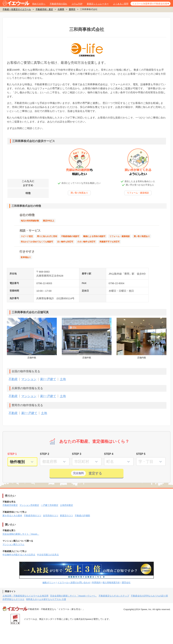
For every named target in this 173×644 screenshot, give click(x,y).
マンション (29, 379)
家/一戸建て (48, 379)
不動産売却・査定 (44, 9)
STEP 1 (12, 454)
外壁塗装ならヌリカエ (13, 599)
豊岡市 (72, 9)
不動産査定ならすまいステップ (114, 596)
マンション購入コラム (13, 544)
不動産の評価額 (82, 516)
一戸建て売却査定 (50, 505)
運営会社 (126, 582)
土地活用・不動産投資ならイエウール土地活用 (25, 596)
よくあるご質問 (121, 4)
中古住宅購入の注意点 (48, 555)
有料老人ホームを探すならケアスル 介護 (46, 599)
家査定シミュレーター (98, 4)
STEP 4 (109, 454)
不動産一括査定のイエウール (17, 9)
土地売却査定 (67, 505)
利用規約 (96, 582)
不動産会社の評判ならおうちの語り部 (149, 596)
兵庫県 (61, 9)
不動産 (13, 379)
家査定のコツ (67, 516)
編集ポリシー (49, 582)
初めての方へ (39, 4)
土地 (63, 379)
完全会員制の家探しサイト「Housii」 (21, 534)
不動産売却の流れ (58, 4)
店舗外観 (32, 338)
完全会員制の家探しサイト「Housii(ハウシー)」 (73, 596)
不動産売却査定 (10, 505)
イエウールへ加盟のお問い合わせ (74, 582)
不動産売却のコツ (33, 516)
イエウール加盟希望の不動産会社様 (150, 4)
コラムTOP (77, 4)
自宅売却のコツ (51, 516)
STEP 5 (141, 454)
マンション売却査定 (29, 505)
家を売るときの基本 (12, 516)
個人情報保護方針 (111, 582)
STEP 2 (45, 454)
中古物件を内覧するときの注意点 (19, 555)
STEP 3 (77, 454)
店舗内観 (142, 338)
